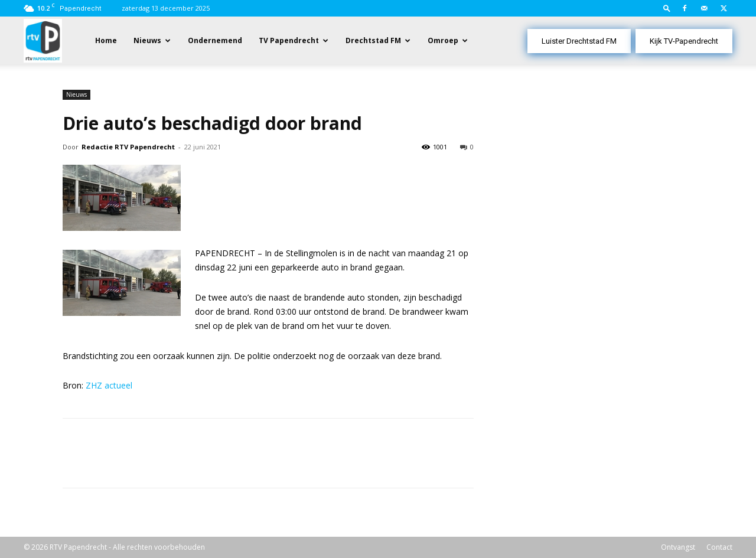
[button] (667, 8)
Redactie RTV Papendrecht (128, 147)
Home (106, 40)
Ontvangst (678, 547)
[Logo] (43, 40)
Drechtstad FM (373, 40)
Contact (719, 547)
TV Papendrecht (289, 40)
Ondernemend (215, 40)
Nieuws (147, 40)
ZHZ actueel (109, 385)
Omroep (443, 40)
